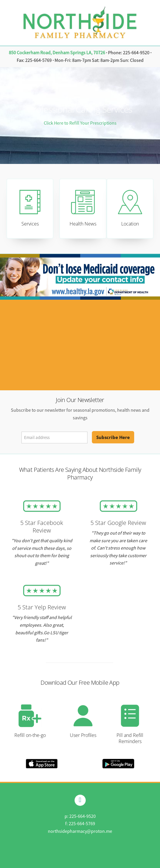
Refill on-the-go (30, 735)
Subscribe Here (113, 437)
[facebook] (80, 800)
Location (130, 224)
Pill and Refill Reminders (130, 738)
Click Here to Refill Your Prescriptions (80, 123)
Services (30, 224)
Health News (83, 224)
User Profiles (83, 735)
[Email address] (54, 438)
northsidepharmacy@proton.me (80, 831)
